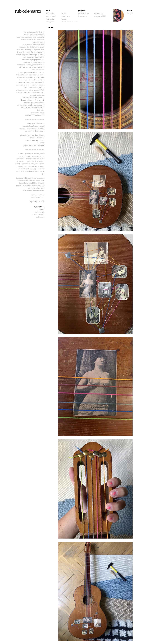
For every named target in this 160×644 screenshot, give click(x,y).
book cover (66, 16)
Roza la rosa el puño (37, 201)
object (64, 19)
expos (64, 13)
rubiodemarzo (28, 11)
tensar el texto (83, 13)
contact (130, 13)
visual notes (50, 19)
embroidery (50, 13)
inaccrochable (51, 16)
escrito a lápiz (99, 13)
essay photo (50, 22)
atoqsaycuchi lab (100, 16)
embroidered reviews (70, 22)
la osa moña (83, 16)
